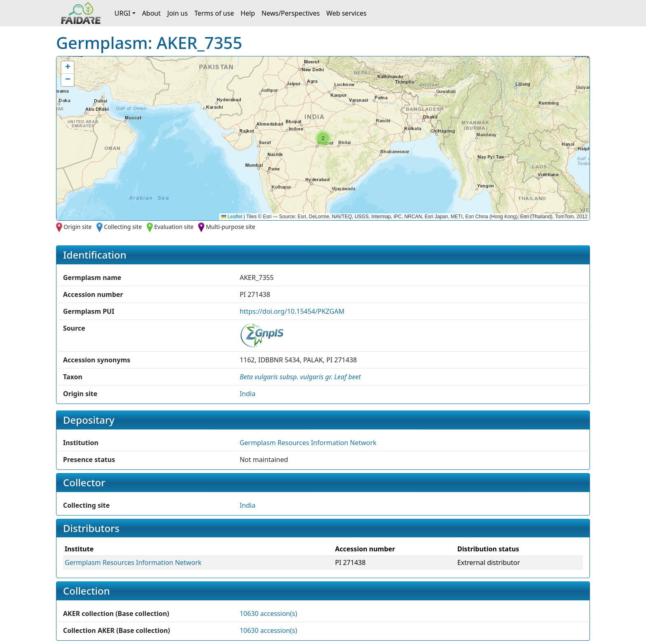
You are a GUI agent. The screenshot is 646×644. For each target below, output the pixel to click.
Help (248, 13)
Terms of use (214, 13)
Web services (346, 13)
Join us (178, 13)
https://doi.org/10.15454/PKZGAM (292, 311)
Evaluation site (174, 227)
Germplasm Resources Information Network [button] (308, 443)
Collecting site (123, 227)
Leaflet (232, 217)
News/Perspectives (291, 13)
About (151, 13)
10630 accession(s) (269, 614)
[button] (323, 138)
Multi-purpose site (231, 227)
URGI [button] (123, 13)
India (248, 394)
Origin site (77, 227)
